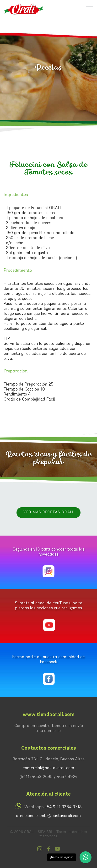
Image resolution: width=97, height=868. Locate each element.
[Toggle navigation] (89, 8)
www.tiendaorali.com (49, 714)
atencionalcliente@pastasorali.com (48, 816)
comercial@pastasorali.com (48, 768)
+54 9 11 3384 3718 (63, 807)
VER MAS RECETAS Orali (48, 512)
